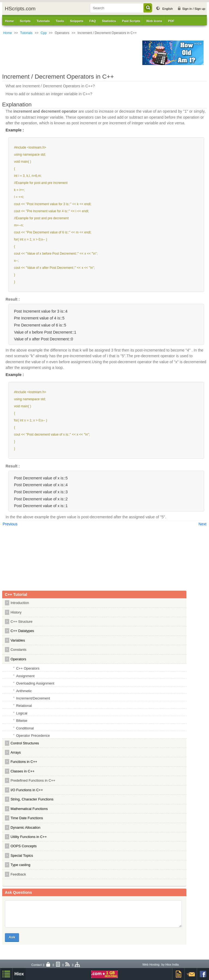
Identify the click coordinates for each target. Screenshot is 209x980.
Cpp (44, 33)
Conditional (25, 728)
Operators (19, 659)
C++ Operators (28, 668)
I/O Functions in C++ (27, 790)
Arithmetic (24, 691)
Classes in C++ (23, 771)
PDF (171, 21)
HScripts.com (20, 9)
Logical (22, 713)
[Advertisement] (71, 53)
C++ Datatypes (22, 631)
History (16, 612)
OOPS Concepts (24, 846)
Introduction (20, 603)
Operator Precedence (33, 736)
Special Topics (22, 856)
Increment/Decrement (33, 698)
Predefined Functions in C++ (33, 780)
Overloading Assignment (35, 683)
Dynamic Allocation (25, 828)
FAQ (93, 21)
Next (203, 524)
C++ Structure (22, 622)
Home (10, 21)
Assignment (25, 676)
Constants (19, 650)
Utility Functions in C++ (29, 837)
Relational (24, 706)
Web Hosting (151, 964)
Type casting (21, 865)
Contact (36, 965)
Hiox (19, 974)
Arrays (16, 752)
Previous (10, 524)
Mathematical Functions (29, 809)
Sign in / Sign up (194, 9)
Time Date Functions (27, 818)
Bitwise (22, 721)
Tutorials (26, 33)
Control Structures (25, 743)
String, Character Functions (32, 799)
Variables (18, 640)
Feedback (18, 874)
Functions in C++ (24, 762)
